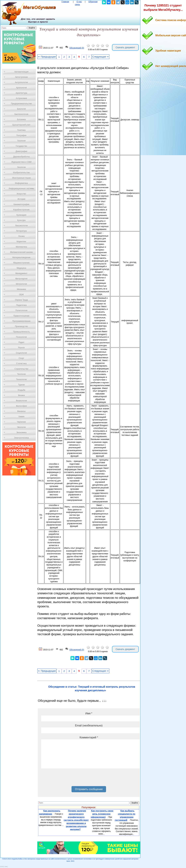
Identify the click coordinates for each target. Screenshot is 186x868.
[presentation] (66, 778)
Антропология (21, 82)
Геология (21, 141)
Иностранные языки (21, 178)
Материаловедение (21, 257)
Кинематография (21, 204)
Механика (21, 289)
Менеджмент (21, 273)
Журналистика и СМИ (21, 162)
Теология (21, 374)
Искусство (21, 194)
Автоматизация (21, 72)
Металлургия (21, 279)
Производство (21, 326)
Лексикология (21, 226)
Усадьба (21, 390)
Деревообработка (21, 157)
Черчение (21, 422)
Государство (21, 146)
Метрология (21, 284)
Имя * (89, 713)
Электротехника (21, 438)
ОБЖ (21, 295)
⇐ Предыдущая (47, 57)
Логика (21, 236)
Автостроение (21, 77)
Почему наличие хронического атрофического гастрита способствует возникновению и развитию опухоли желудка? (76, 820)
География (21, 135)
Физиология (21, 401)
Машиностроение (21, 263)
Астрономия (21, 98)
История (21, 199)
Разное (21, 348)
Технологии (21, 379)
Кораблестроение (21, 210)
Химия (21, 417)
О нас (79, 2)
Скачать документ (125, 47)
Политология (21, 310)
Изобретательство (21, 173)
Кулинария (21, 215)
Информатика (21, 183)
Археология (21, 88)
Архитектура (21, 93)
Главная (65, 2)
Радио (21, 342)
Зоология (21, 167)
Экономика (21, 433)
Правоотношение (21, 316)
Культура (21, 220)
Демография (21, 151)
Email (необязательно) (89, 726)
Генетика (21, 130)
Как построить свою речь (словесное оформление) (102, 814)
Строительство (21, 369)
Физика (21, 395)
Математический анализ (21, 252)
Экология (21, 427)
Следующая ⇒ (100, 57)
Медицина (21, 268)
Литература (21, 231)
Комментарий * (89, 737)
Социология (21, 353)
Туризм (21, 385)
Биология (21, 109)
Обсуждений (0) (77, 48)
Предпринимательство (21, 104)
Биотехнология (21, 114)
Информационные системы (21, 188)
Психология (21, 337)
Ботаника (21, 120)
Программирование (21, 321)
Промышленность (21, 332)
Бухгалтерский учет (21, 125)
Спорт (21, 358)
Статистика (21, 364)
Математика (21, 247)
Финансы (21, 411)
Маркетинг (21, 242)
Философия (21, 406)
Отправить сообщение (89, 789)
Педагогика (21, 305)
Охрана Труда (21, 300)
